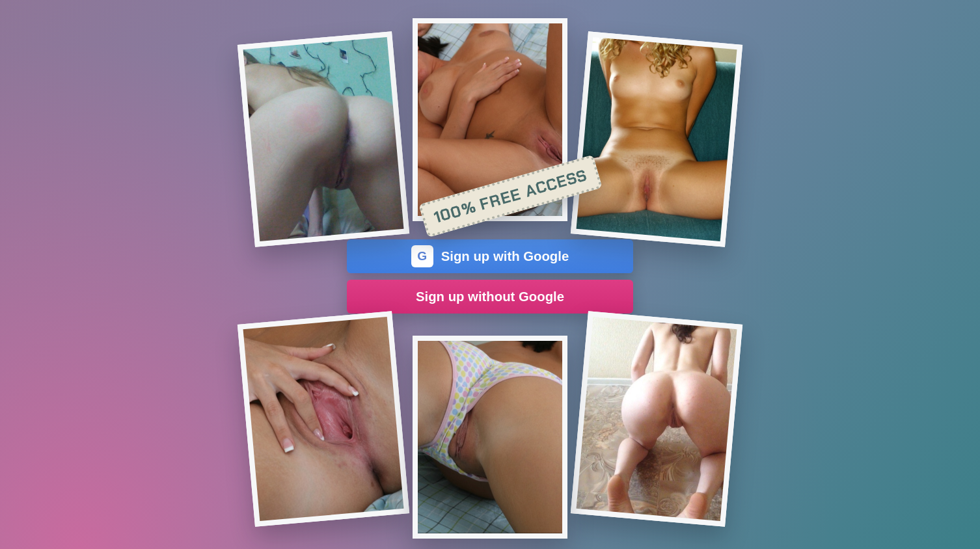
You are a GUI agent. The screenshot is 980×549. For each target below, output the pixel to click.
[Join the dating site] (323, 139)
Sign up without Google (490, 297)
